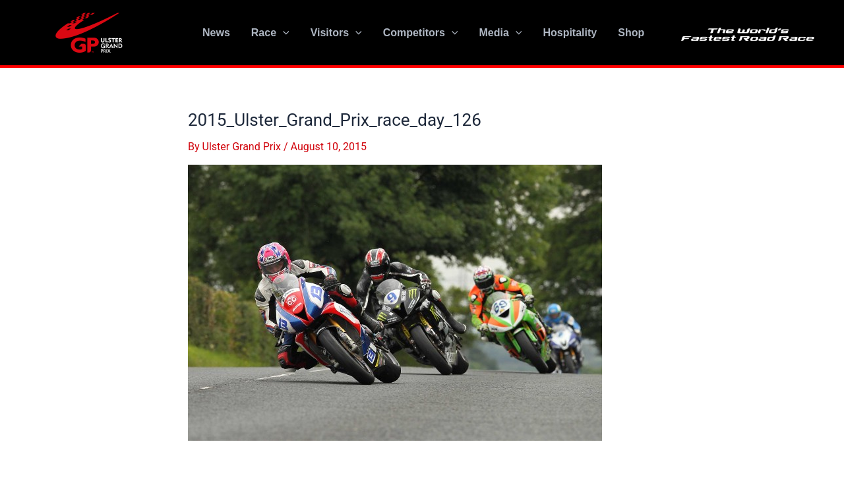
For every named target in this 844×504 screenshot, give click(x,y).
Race (270, 33)
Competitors (421, 33)
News (216, 33)
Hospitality (570, 33)
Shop (631, 33)
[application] (283, 33)
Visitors (336, 33)
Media (500, 33)
